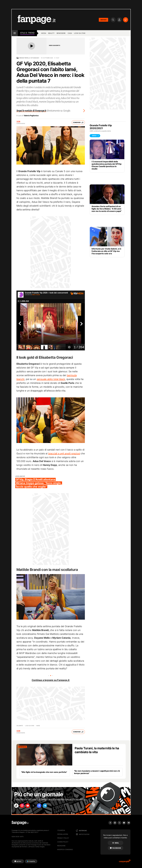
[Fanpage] (20, 823)
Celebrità (20, 726)
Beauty (51, 33)
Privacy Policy (63, 838)
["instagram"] (24, 806)
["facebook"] (44, 806)
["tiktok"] (17, 806)
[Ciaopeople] (125, 862)
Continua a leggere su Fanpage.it (51, 680)
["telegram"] (50, 806)
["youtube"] (30, 806)
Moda (44, 33)
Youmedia (61, 830)
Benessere (61, 33)
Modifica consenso (65, 849)
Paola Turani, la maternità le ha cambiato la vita (97, 750)
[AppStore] (18, 861)
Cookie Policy (63, 842)
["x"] (37, 806)
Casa (70, 33)
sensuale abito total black (51, 379)
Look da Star (30, 726)
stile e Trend (27, 33)
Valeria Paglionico (31, 116)
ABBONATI (103, 20)
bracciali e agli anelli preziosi (64, 454)
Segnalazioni (63, 834)
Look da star (80, 33)
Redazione (61, 846)
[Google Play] (31, 861)
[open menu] (15, 33)
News (38, 726)
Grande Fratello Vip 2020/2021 (29, 58)
